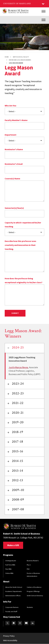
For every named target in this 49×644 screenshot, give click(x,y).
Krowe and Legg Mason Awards (20, 60)
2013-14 (17, 471)
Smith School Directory (35, 596)
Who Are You (10, 106)
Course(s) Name (12, 179)
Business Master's (33, 561)
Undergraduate (11, 561)
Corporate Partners (12, 607)
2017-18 (18, 442)
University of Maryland (17, 4)
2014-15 (18, 461)
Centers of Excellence (34, 587)
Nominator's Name (14, 149)
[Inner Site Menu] (44, 20)
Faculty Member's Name (16, 120)
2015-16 (18, 451)
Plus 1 (29, 565)
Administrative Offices (13, 596)
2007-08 (18, 509)
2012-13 (17, 480)
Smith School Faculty (21, 57)
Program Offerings (33, 591)
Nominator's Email (14, 164)
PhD (28, 569)
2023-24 (18, 384)
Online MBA (9, 573)
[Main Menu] (44, 11)
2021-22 (18, 403)
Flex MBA (8, 569)
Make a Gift (13, 545)
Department (11, 135)
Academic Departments (14, 591)
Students (30, 607)
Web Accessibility (10, 640)
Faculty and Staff (11, 611)
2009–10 (18, 490)
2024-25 (18, 347)
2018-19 (18, 432)
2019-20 (18, 422)
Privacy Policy (9, 636)
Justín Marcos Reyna (18, 367)
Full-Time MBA (10, 565)
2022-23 (18, 393)
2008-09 (18, 500)
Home (7, 57)
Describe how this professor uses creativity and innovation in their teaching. (20, 245)
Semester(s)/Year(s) (14, 208)
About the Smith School (14, 587)
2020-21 (18, 413)
